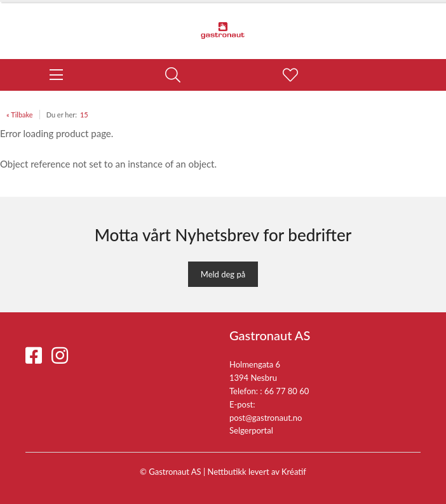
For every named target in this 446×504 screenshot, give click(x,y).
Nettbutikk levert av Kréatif (257, 472)
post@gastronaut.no (266, 418)
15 (84, 115)
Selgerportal (251, 430)
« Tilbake (20, 115)
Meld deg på (223, 274)
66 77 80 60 (287, 391)
